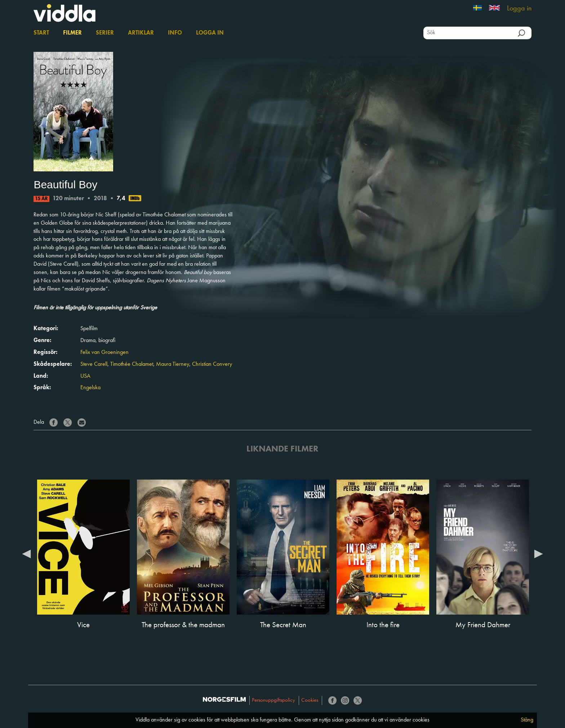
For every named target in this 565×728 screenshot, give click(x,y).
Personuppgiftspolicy (273, 700)
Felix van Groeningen (104, 352)
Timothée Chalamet (132, 364)
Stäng (527, 720)
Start (41, 33)
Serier (105, 33)
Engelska (90, 388)
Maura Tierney (173, 364)
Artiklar (141, 33)
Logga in (519, 9)
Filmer (72, 33)
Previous (26, 553)
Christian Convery (212, 364)
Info (175, 33)
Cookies (310, 700)
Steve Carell (94, 364)
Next (539, 553)
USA (85, 376)
